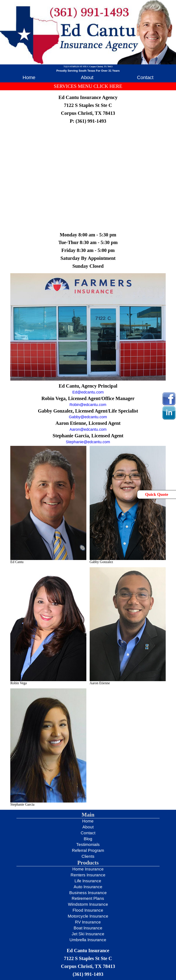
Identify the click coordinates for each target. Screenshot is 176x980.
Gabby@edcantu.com (88, 417)
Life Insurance (88, 881)
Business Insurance (88, 893)
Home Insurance (88, 869)
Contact (145, 77)
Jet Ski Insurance (88, 934)
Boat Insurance (88, 928)
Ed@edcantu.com (88, 392)
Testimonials (88, 844)
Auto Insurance (88, 887)
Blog (88, 839)
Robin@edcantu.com (88, 405)
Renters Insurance (88, 875)
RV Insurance (88, 922)
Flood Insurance (88, 910)
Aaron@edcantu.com (88, 429)
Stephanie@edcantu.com (88, 442)
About (87, 77)
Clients (88, 856)
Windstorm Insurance (88, 904)
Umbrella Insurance (88, 940)
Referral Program (88, 850)
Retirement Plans (88, 898)
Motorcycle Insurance (88, 916)
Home (29, 77)
